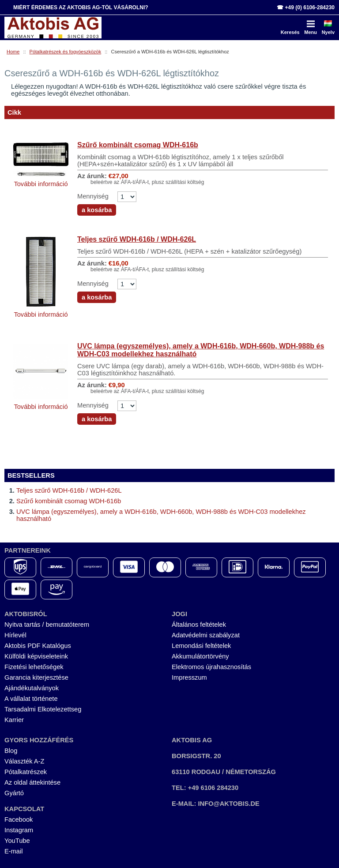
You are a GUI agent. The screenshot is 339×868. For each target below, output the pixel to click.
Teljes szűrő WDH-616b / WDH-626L (137, 239)
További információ (41, 184)
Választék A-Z (24, 761)
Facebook (19, 819)
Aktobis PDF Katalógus (38, 646)
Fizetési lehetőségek (34, 667)
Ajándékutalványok (32, 688)
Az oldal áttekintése (32, 782)
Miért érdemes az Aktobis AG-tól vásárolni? (81, 7)
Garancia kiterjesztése (36, 677)
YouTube (17, 841)
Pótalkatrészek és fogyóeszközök (66, 52)
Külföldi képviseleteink (36, 656)
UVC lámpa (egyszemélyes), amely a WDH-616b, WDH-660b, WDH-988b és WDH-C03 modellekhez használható (201, 350)
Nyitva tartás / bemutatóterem (47, 625)
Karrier (14, 720)
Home (13, 52)
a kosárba (97, 210)
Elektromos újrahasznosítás (211, 667)
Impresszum (189, 677)
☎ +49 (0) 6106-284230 (306, 7)
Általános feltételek (199, 625)
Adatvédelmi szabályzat (206, 635)
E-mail (14, 851)
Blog (11, 751)
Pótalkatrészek (26, 772)
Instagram (19, 830)
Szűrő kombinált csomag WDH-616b (138, 145)
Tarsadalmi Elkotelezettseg (43, 709)
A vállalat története (31, 699)
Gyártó (14, 793)
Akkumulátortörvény (200, 656)
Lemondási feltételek (201, 646)
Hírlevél (15, 635)
